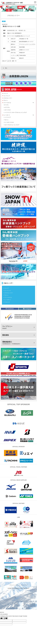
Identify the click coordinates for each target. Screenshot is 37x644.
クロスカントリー (8, 98)
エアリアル (7, 107)
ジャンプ (6, 93)
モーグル (6, 105)
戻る (6, 68)
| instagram (27, 309)
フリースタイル (8, 297)
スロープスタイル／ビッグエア (12, 125)
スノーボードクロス (9, 122)
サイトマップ (24, 585)
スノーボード (7, 300)
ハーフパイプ (7, 117)
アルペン (6, 100)
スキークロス (7, 110)
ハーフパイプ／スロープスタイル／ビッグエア (16, 112)
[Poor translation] (6, 618)
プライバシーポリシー (15, 585)
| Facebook (10, 309)
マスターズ (7, 302)
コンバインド (7, 96)
